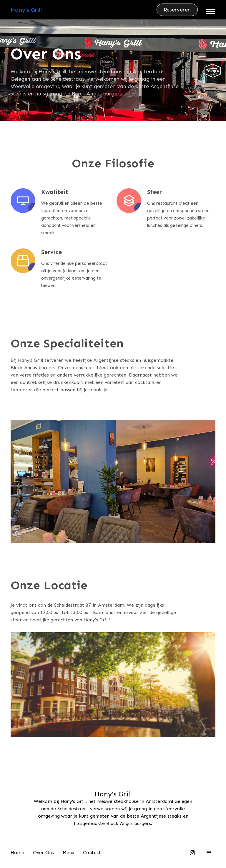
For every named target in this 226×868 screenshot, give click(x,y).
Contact (92, 853)
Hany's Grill (26, 10)
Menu (68, 853)
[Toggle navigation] (211, 11)
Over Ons (43, 853)
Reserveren (177, 10)
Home (17, 853)
